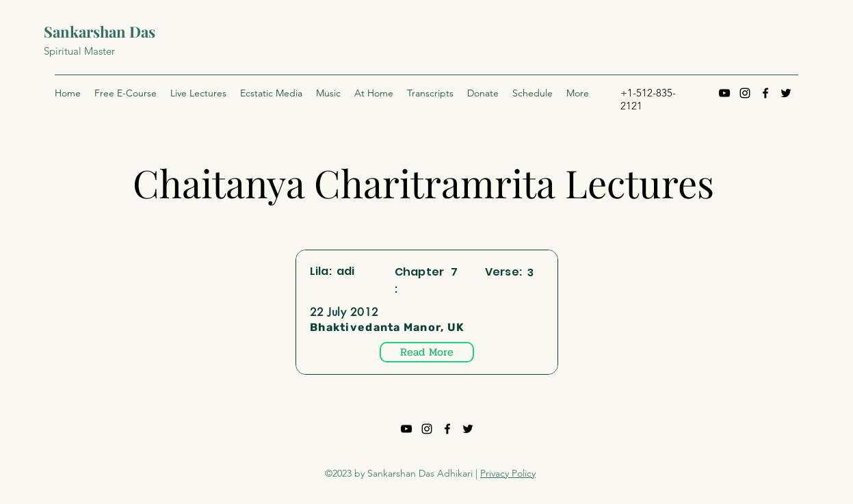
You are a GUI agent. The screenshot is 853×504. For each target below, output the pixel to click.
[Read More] (427, 352)
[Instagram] (745, 93)
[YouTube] (724, 93)
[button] (430, 93)
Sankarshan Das (100, 31)
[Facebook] (765, 93)
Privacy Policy (508, 473)
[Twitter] (786, 93)
